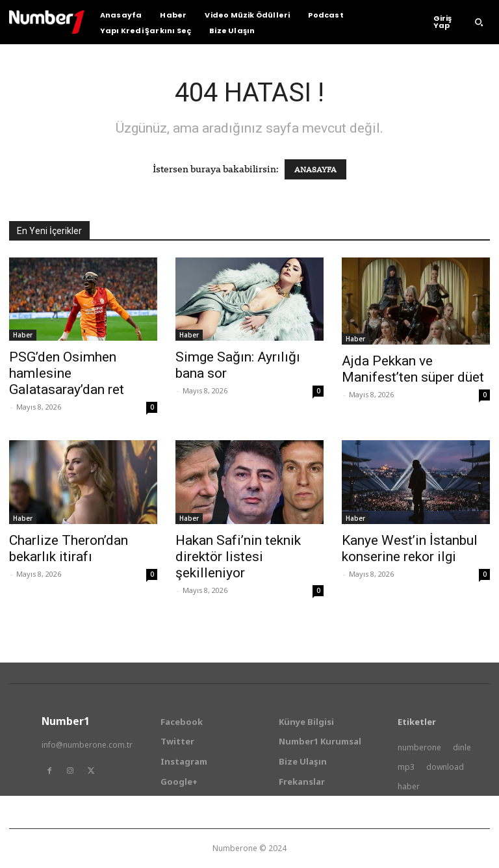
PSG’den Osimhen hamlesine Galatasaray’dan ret (67, 373)
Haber (23, 335)
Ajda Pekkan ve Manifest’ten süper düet (413, 369)
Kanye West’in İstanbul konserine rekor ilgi (410, 548)
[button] (479, 22)
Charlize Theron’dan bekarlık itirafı (69, 548)
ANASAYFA (315, 169)
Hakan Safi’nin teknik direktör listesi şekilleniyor (238, 557)
